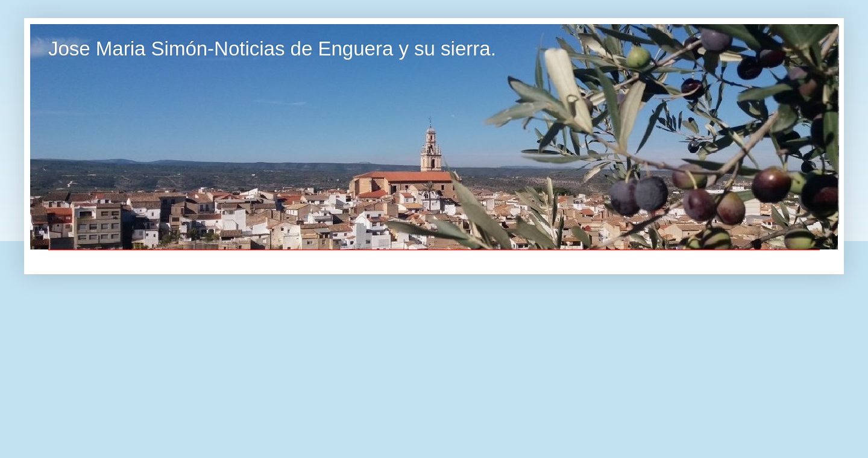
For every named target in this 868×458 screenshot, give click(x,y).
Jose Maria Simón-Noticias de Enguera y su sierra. (272, 49)
